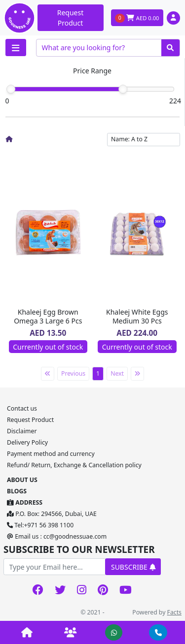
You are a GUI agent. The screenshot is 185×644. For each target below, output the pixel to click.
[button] (173, 18)
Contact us (22, 408)
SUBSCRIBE (133, 567)
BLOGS (17, 491)
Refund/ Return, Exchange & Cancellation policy (74, 465)
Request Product (71, 18)
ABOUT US (22, 480)
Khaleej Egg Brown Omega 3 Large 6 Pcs (48, 316)
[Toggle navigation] (16, 48)
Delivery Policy (27, 442)
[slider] (11, 89)
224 (175, 101)
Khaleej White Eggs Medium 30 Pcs (137, 316)
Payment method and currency (51, 454)
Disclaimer (22, 431)
